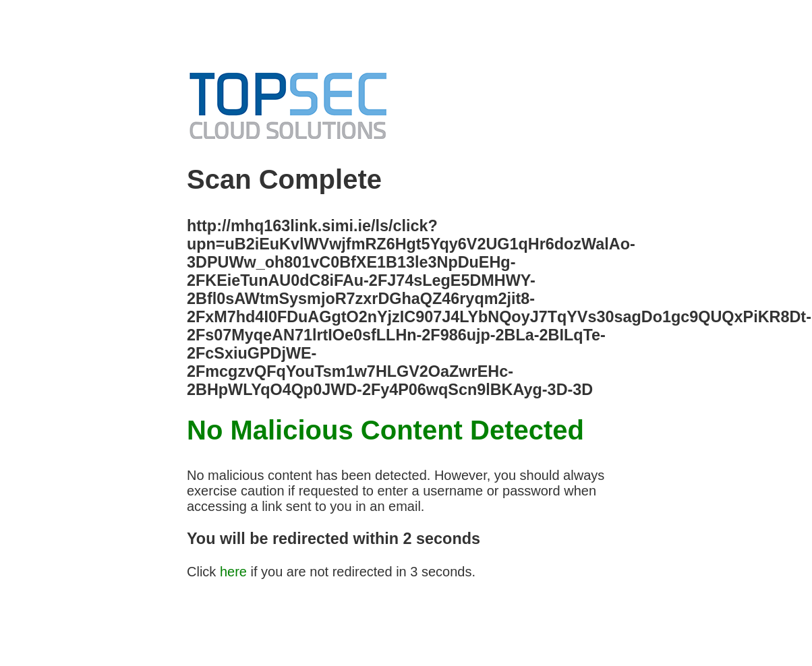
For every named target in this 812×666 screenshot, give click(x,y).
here (233, 572)
